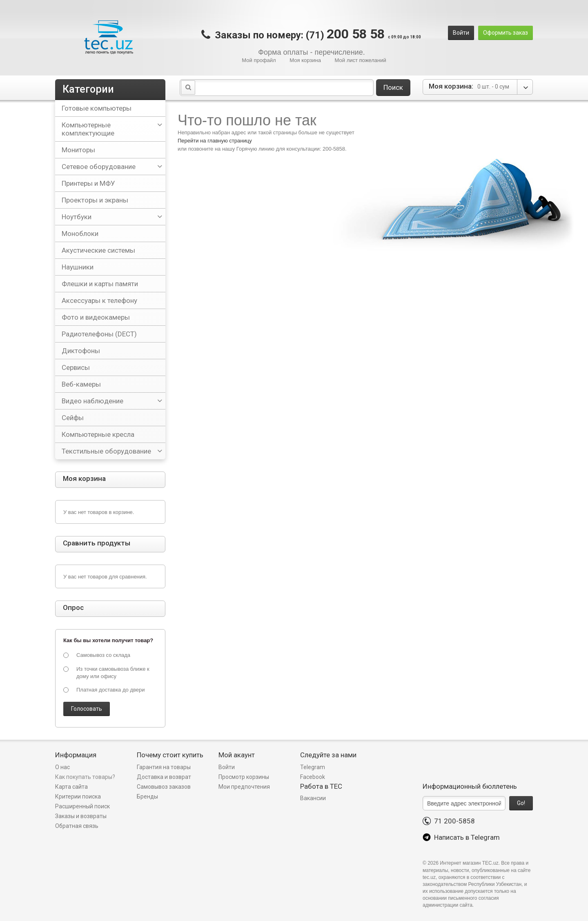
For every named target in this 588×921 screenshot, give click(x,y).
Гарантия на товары (164, 767)
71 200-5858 (449, 821)
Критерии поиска (78, 796)
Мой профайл (259, 60)
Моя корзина (305, 60)
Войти (461, 33)
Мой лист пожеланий (361, 60)
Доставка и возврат (164, 777)
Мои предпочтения (244, 787)
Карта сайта (71, 787)
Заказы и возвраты (81, 816)
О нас (62, 767)
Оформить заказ (506, 33)
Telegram (313, 767)
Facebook (313, 777)
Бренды (147, 796)
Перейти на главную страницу (215, 141)
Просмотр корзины (244, 777)
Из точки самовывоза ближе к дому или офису (113, 673)
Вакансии (313, 798)
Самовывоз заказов (164, 787)
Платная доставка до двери (110, 690)
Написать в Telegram (461, 837)
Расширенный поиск (82, 806)
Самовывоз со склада (103, 655)
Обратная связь (77, 826)
